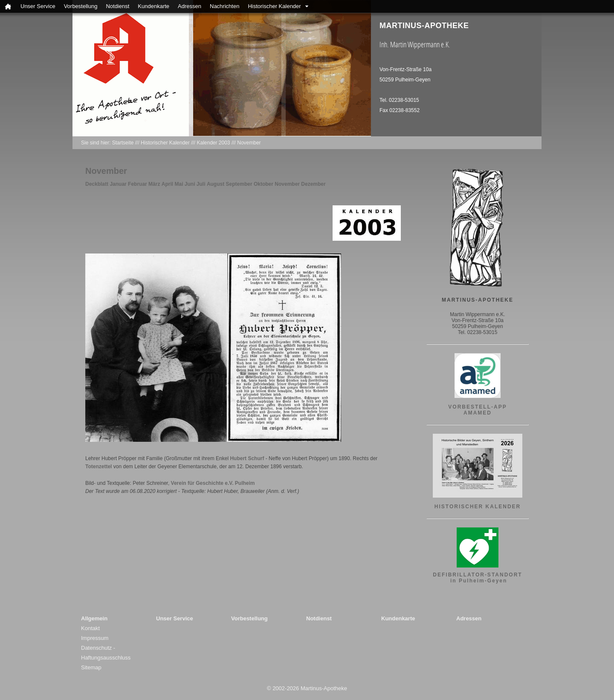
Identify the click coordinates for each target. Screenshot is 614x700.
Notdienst (117, 6)
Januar (118, 184)
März (154, 184)
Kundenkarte (153, 6)
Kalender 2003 (213, 143)
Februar (138, 184)
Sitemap (91, 667)
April (167, 184)
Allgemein (94, 618)
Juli (201, 184)
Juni (190, 184)
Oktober (264, 184)
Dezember (313, 184)
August (216, 184)
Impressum (95, 638)
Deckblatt (97, 184)
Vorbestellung (81, 6)
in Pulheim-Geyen (478, 581)
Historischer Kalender (274, 6)
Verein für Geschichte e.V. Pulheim (213, 483)
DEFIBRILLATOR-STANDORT (477, 575)
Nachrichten (224, 6)
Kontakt (90, 628)
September (239, 184)
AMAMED (478, 413)
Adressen (190, 6)
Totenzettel (98, 467)
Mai (179, 184)
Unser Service (38, 6)
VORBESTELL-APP (477, 407)
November (249, 143)
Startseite (123, 143)
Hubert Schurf (247, 458)
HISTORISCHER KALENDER (478, 507)
